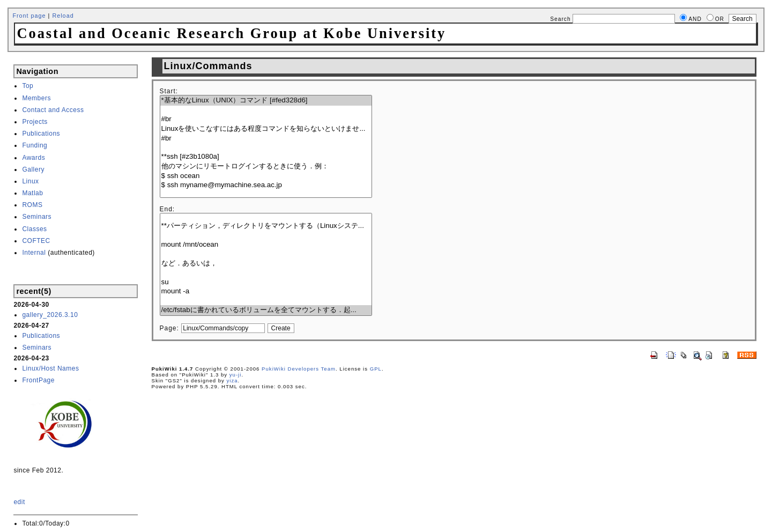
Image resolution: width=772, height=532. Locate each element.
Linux (30, 181)
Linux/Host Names (50, 368)
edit (19, 502)
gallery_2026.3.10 (50, 315)
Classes (34, 229)
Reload (63, 16)
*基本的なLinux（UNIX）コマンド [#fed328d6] (266, 101)
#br (266, 119)
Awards (34, 158)
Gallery (33, 169)
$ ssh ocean (266, 176)
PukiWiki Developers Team (299, 369)
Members (36, 98)
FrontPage (38, 380)
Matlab (32, 193)
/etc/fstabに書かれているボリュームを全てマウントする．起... (266, 310)
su (266, 282)
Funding (35, 145)
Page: (169, 328)
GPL (376, 369)
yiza (232, 380)
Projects (35, 122)
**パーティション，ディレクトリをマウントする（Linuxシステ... (266, 226)
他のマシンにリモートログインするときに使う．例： (266, 167)
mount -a (266, 291)
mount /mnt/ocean (266, 245)
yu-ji (236, 375)
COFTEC (36, 241)
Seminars (37, 217)
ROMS (32, 205)
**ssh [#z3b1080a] (266, 157)
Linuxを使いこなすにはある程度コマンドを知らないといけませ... (266, 129)
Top (28, 86)
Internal (34, 253)
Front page (29, 16)
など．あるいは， (266, 264)
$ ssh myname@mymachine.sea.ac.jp (266, 185)
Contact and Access (53, 110)
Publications (41, 134)
